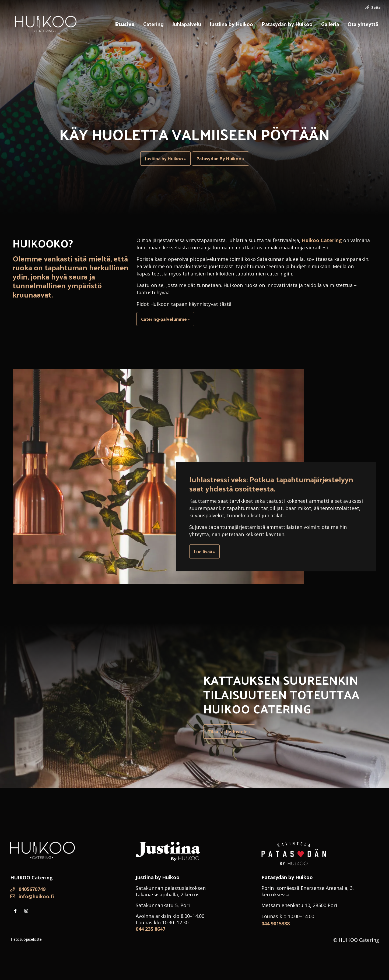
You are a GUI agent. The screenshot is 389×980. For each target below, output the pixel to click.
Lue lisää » (204, 551)
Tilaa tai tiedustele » (229, 731)
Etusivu (125, 24)
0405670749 (28, 889)
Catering (153, 24)
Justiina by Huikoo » (165, 158)
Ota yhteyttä (363, 24)
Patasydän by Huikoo (287, 24)
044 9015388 (276, 924)
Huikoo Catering (322, 240)
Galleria (330, 24)
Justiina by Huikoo (231, 24)
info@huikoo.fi (32, 896)
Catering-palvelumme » (165, 319)
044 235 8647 (150, 929)
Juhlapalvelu (187, 24)
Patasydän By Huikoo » (220, 158)
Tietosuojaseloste (26, 939)
